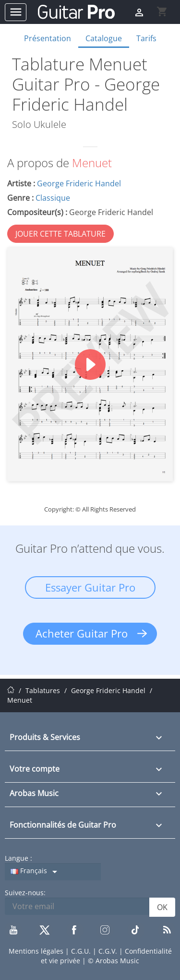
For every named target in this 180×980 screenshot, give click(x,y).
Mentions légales (37, 951)
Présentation (48, 38)
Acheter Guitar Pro (82, 633)
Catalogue (104, 38)
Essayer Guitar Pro (90, 587)
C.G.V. (109, 951)
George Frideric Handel (79, 183)
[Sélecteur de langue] (53, 872)
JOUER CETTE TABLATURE (60, 234)
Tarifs (146, 38)
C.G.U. (82, 951)
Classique (53, 198)
